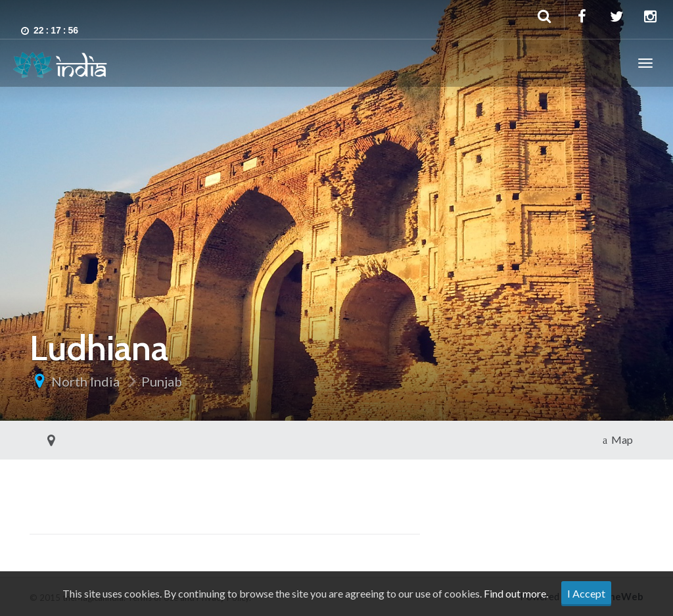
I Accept (586, 593)
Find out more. (516, 593)
